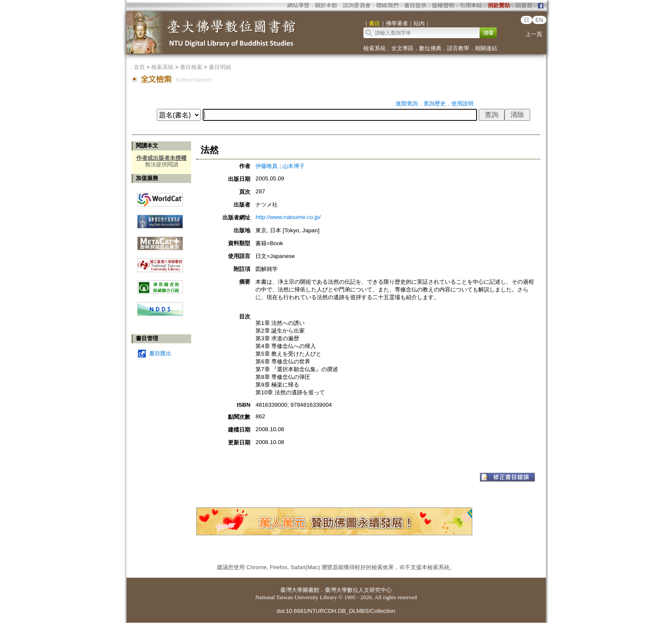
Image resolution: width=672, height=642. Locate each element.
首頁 (139, 67)
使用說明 (462, 103)
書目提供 (415, 5)
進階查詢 (407, 103)
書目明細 (220, 67)
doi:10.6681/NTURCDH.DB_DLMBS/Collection (336, 611)
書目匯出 (160, 353)
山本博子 (294, 166)
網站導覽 (298, 5)
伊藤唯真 (267, 166)
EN (539, 20)
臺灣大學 (291, 590)
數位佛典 (430, 48)
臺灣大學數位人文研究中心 (358, 590)
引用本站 (471, 5)
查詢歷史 (435, 103)
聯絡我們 (387, 5)
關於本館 (326, 5)
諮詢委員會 (357, 5)
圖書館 (311, 590)
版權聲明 (443, 5)
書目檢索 (191, 67)
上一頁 (534, 34)
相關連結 (486, 48)
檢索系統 (375, 48)
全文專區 (402, 48)
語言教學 (458, 48)
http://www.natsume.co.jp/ (288, 217)
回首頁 (524, 5)
